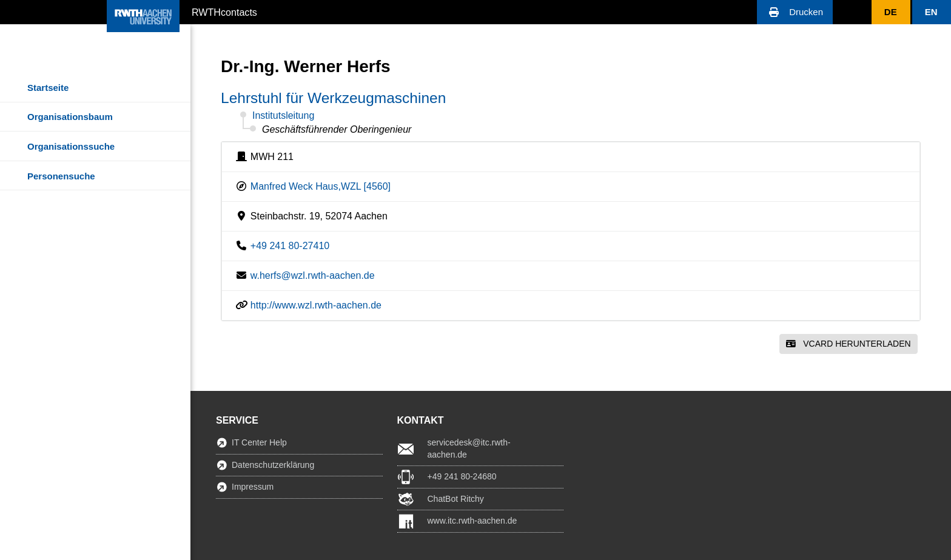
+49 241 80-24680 (462, 476)
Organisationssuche (71, 146)
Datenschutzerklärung (273, 465)
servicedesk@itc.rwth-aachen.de (469, 448)
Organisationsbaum (70, 117)
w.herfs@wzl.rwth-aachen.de (313, 275)
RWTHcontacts (224, 12)
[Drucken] (795, 12)
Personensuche (61, 176)
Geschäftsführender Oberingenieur (337, 129)
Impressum (253, 487)
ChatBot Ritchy (456, 499)
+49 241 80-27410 (290, 246)
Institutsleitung (283, 115)
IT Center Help (259, 442)
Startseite (48, 88)
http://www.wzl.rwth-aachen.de (316, 305)
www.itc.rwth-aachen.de (472, 521)
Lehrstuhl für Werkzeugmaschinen (333, 98)
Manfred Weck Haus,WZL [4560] (321, 186)
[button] (795, 12)
